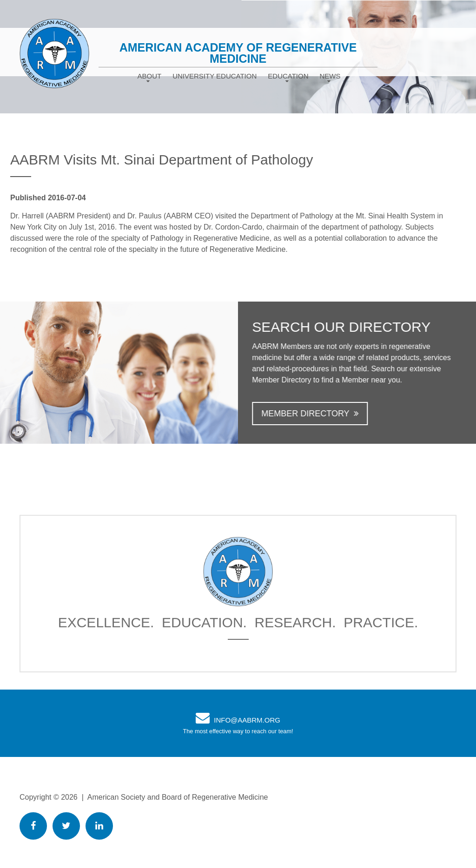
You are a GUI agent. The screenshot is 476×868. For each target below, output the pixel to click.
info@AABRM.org (247, 720)
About (149, 76)
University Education (215, 76)
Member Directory (320, 414)
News (330, 76)
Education (288, 76)
